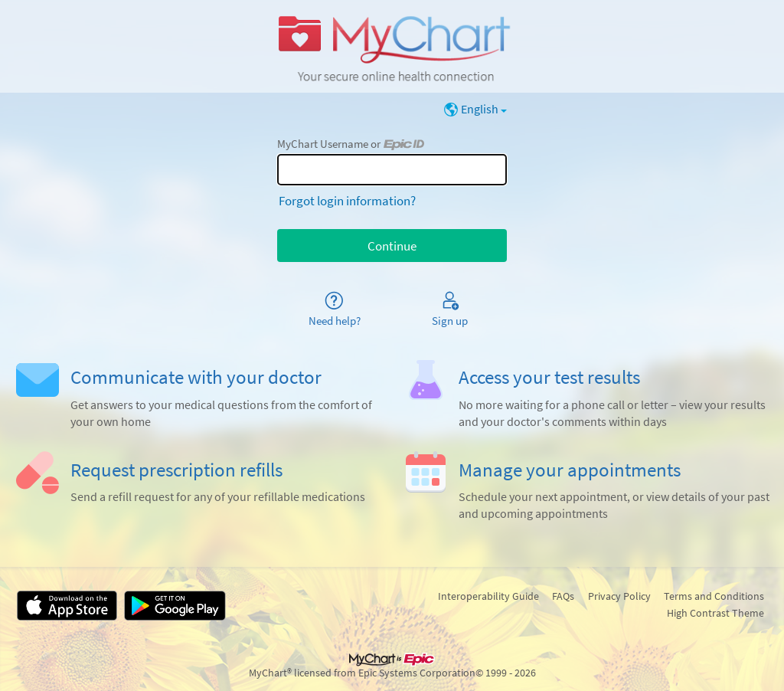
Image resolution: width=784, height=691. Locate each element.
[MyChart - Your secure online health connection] (392, 47)
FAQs (563, 596)
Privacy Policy (619, 596)
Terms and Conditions (714, 596)
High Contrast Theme (715, 613)
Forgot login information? (347, 201)
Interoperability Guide (488, 596)
